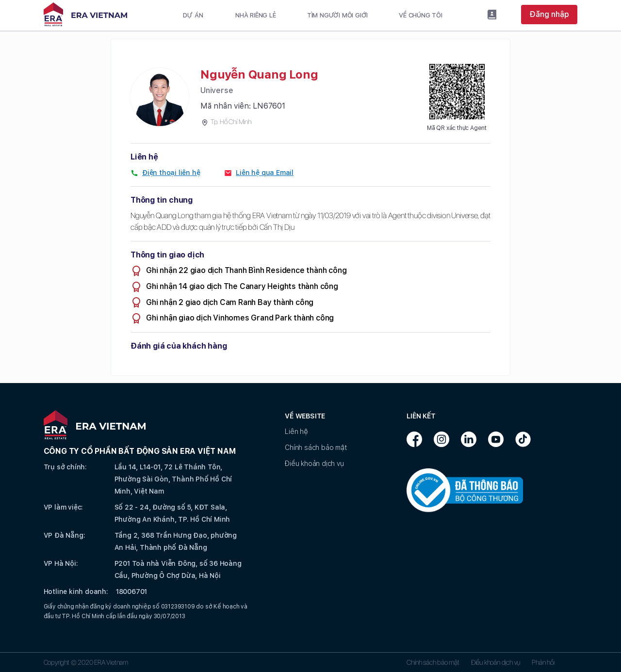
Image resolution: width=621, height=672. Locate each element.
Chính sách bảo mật (316, 448)
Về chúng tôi (421, 15)
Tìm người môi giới (337, 15)
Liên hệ (296, 432)
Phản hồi (543, 662)
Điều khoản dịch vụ (314, 464)
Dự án (193, 15)
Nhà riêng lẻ (256, 15)
